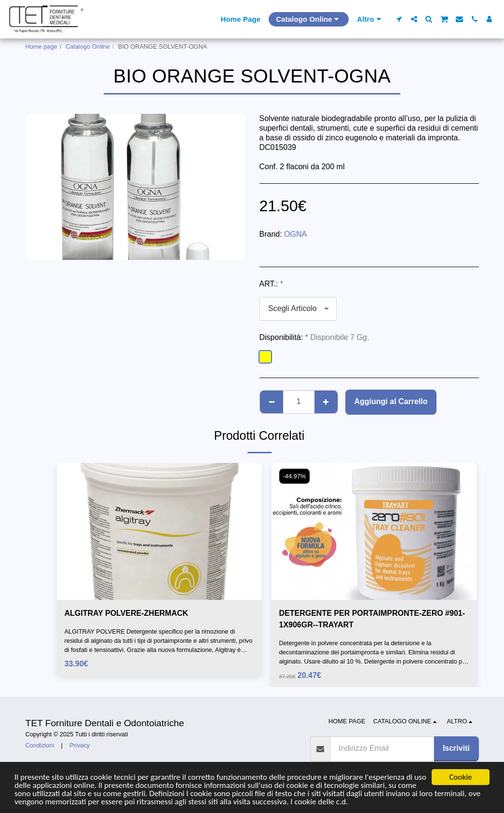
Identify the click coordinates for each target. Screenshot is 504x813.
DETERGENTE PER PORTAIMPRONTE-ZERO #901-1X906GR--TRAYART (372, 619)
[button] (399, 19)
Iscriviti (456, 748)
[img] (159, 531)
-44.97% (295, 476)
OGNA (295, 234)
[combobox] (298, 309)
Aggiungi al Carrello (391, 401)
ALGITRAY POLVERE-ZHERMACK (127, 613)
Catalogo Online (88, 47)
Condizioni (40, 745)
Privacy (80, 745)
